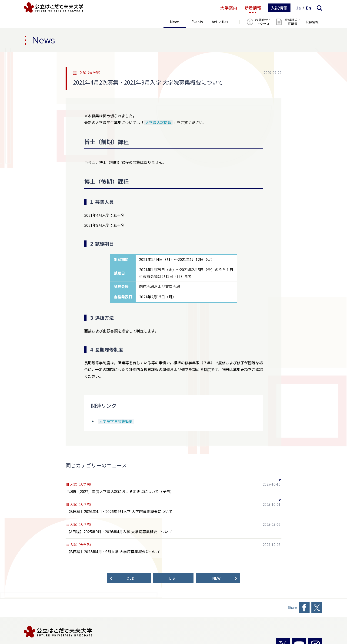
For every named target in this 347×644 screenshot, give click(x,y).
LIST (173, 578)
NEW (216, 578)
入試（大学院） (91, 73)
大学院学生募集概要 (116, 421)
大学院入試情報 (158, 123)
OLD (130, 578)
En (309, 8)
